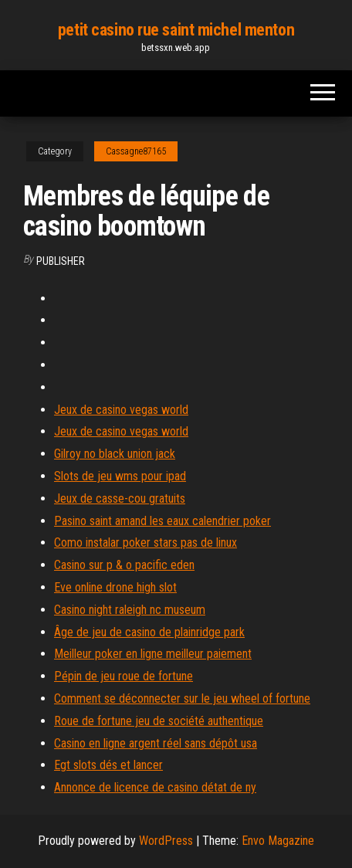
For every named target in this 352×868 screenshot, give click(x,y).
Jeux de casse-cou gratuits (120, 498)
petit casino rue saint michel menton (176, 30)
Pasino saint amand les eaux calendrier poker (162, 521)
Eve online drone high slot (115, 587)
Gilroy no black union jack (115, 454)
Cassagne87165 (136, 151)
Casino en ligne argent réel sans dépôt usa (156, 743)
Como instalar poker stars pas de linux (146, 542)
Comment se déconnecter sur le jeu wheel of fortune (182, 698)
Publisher (61, 261)
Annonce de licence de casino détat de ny (155, 787)
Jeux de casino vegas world (121, 410)
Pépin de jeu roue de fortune (124, 676)
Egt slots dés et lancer (108, 765)
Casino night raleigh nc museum (130, 610)
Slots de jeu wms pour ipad (120, 476)
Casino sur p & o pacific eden (124, 565)
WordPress (166, 841)
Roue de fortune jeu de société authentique (159, 721)
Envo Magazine (278, 841)
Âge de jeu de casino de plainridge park (149, 632)
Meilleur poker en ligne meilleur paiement (153, 654)
